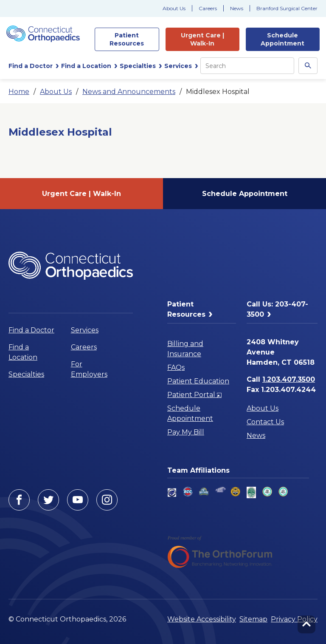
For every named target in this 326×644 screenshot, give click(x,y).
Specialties (26, 374)
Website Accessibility (202, 619)
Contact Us (265, 422)
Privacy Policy (294, 619)
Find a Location (23, 352)
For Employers (89, 369)
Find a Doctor (31, 330)
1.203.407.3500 (289, 379)
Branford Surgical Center (287, 8)
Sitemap (253, 619)
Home (19, 92)
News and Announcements (129, 92)
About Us (174, 8)
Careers (208, 8)
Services (85, 330)
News (237, 8)
